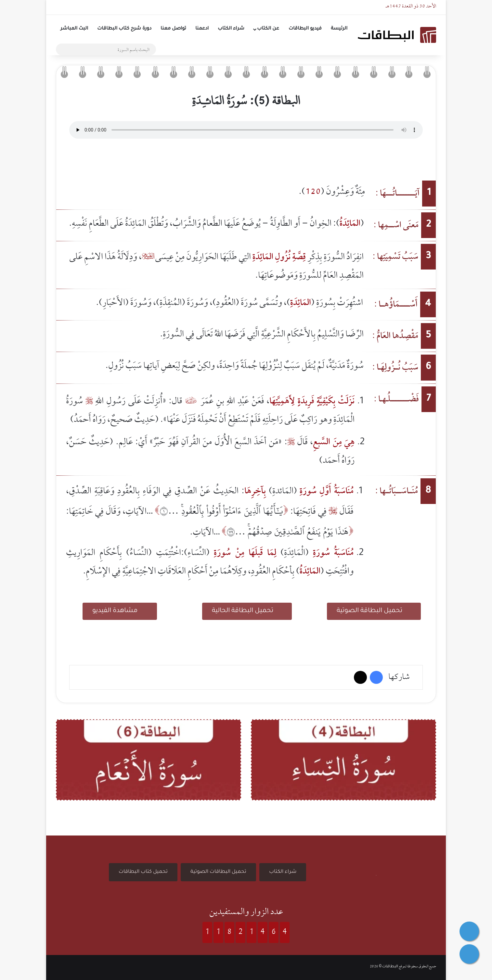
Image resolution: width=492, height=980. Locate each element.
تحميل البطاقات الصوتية (218, 872)
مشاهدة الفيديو (120, 610)
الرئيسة (339, 29)
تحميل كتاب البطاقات (143, 872)
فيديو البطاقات (305, 29)
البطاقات (390, 967)
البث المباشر (74, 29)
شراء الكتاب (231, 29)
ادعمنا (202, 29)
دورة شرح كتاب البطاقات (124, 29)
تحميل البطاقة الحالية (247, 610)
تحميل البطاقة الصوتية (374, 610)
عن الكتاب (268, 29)
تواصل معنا (173, 29)
